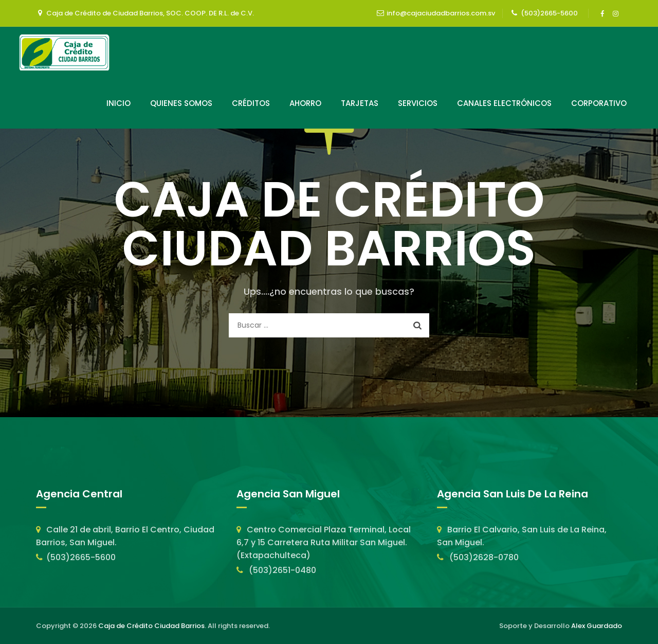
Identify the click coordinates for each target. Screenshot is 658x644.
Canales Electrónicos (504, 103)
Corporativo (599, 103)
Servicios (418, 103)
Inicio (118, 103)
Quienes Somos (181, 103)
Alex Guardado (597, 626)
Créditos (251, 103)
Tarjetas (360, 103)
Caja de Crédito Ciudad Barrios (151, 626)
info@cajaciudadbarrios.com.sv (441, 13)
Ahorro (305, 103)
